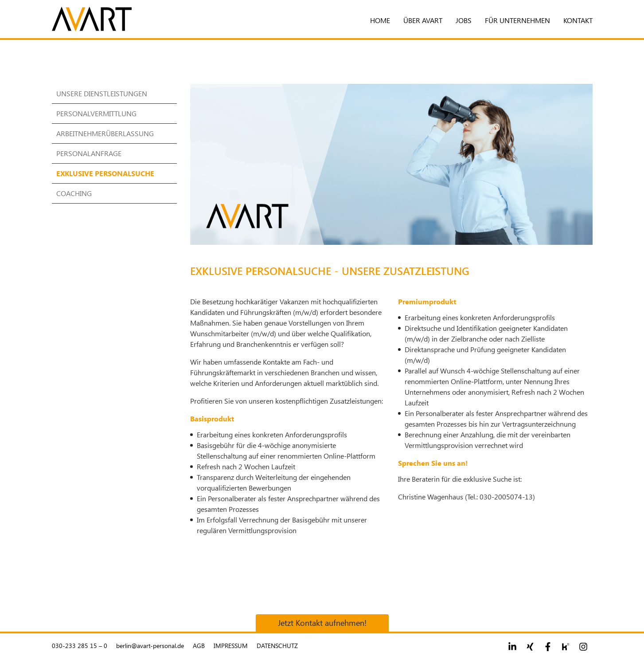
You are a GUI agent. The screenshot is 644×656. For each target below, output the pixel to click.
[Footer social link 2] (530, 647)
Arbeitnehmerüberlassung (105, 133)
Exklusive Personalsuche (105, 173)
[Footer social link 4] (566, 647)
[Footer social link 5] (583, 647)
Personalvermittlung (96, 113)
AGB (199, 646)
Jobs (464, 20)
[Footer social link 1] (512, 647)
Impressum (231, 646)
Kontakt (578, 20)
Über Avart (423, 20)
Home (380, 20)
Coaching (74, 193)
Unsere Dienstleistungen (102, 93)
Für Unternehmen (517, 20)
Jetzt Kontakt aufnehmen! (322, 623)
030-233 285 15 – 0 (80, 646)
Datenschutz (277, 646)
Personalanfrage (89, 153)
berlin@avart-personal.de (150, 646)
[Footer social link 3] (548, 647)
